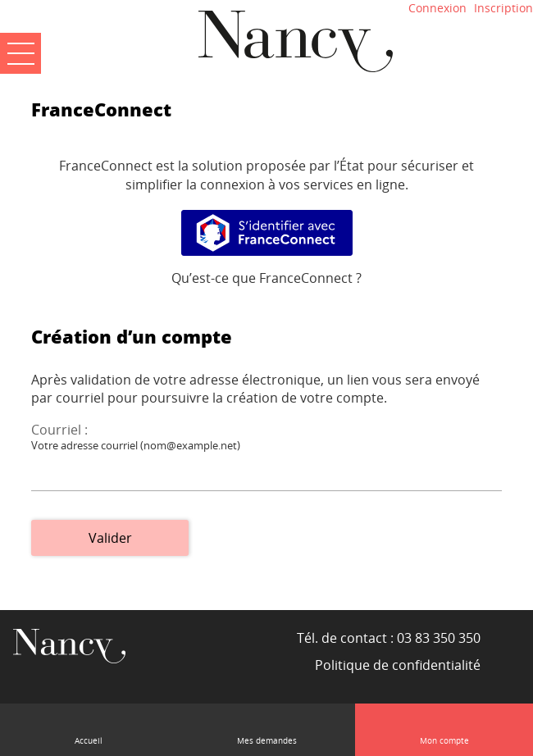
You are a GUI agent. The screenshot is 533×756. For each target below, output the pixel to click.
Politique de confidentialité (398, 665)
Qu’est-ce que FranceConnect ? (266, 278)
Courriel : (59, 430)
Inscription (503, 8)
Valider (110, 538)
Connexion (437, 8)
